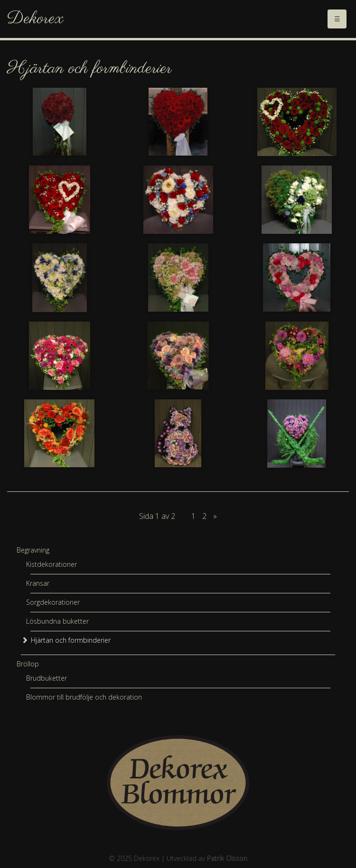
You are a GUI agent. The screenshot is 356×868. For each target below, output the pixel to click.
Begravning (33, 550)
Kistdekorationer (52, 564)
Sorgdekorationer (53, 602)
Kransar (38, 583)
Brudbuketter (47, 678)
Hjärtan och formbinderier (71, 640)
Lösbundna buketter (57, 621)
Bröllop (28, 664)
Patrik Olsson (227, 858)
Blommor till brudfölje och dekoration (84, 697)
